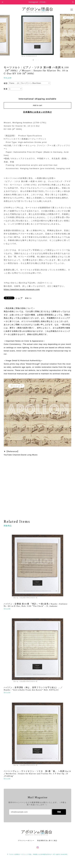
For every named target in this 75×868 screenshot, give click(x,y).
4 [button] (37, 60)
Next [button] (71, 35)
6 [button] (40, 60)
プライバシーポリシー (26, 841)
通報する (28, 298)
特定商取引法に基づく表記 (47, 841)
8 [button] (44, 60)
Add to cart (38, 105)
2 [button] (33, 60)
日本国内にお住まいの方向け (37, 112)
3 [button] (35, 60)
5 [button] (39, 60)
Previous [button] (4, 35)
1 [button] (31, 60)
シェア (19, 298)
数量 (6, 89)
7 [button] (42, 60)
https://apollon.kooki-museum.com (22, 289)
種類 (6, 83)
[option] (38, 35)
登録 (59, 812)
